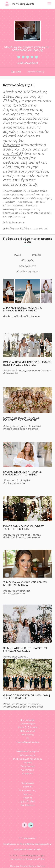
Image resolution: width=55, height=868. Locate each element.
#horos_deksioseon (28, 371)
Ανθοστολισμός (27, 755)
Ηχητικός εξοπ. (28, 801)
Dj (27, 738)
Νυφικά (28, 763)
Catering (28, 798)
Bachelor (28, 787)
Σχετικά (16, 72)
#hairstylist (23, 481)
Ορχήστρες (27, 770)
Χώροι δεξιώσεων (27, 727)
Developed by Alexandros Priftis (27, 859)
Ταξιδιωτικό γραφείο (27, 752)
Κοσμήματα (28, 783)
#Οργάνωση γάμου (28, 272)
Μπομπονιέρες (27, 790)
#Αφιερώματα (27, 266)
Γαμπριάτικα (28, 766)
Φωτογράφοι (28, 720)
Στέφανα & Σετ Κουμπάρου (28, 759)
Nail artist (28, 774)
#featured (9, 481)
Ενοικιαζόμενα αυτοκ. (27, 742)
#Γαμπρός (27, 261)
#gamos (46, 371)
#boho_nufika (12, 316)
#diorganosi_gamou (16, 426)
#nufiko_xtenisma (14, 483)
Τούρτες (28, 794)
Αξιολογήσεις (36, 72)
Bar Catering (27, 805)
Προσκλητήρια (28, 724)
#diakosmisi (11, 373)
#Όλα (18, 255)
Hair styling (27, 735)
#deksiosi (9, 371)
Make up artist (27, 731)
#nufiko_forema (30, 316)
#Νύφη (37, 255)
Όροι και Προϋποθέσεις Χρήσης (28, 866)
